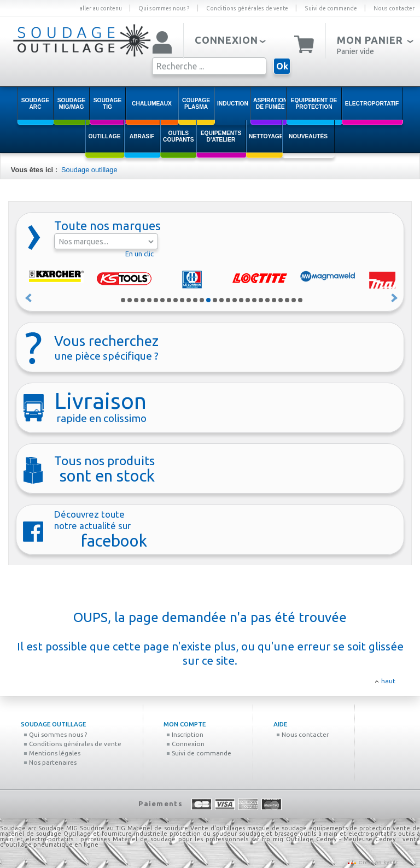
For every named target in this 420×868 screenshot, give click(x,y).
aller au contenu (101, 8)
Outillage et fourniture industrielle (115, 834)
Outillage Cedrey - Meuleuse (329, 839)
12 (195, 300)
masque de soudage (277, 828)
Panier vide (355, 51)
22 (261, 300)
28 (300, 300)
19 (241, 300)
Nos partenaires (50, 762)
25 (281, 300)
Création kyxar (377, 863)
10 (182, 300)
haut (388, 681)
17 (228, 300)
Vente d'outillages (218, 828)
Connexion (185, 744)
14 (208, 300)
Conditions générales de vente (247, 8)
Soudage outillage (89, 170)
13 (202, 300)
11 (189, 300)
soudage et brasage (269, 834)
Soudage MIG (58, 828)
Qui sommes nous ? (164, 8)
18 (235, 300)
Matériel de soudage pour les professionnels (180, 839)
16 (221, 300)
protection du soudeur (203, 834)
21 (254, 300)
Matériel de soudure (158, 828)
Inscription (185, 734)
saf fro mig (267, 839)
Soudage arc (18, 828)
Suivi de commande (331, 8)
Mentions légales (52, 753)
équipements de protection (351, 828)
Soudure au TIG (103, 828)
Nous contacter (394, 8)
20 (248, 300)
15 (215, 300)
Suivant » (395, 298)
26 (287, 300)
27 (294, 300)
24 (274, 300)
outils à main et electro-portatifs (348, 834)
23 (267, 300)
